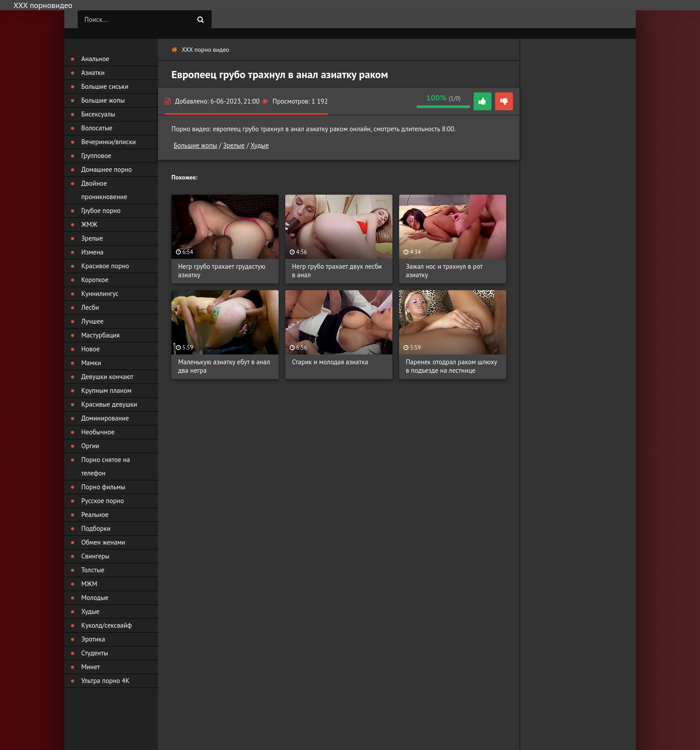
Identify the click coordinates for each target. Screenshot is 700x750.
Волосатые (97, 128)
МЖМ (89, 584)
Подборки (96, 528)
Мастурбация (100, 335)
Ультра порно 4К (105, 681)
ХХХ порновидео (43, 5)
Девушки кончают (107, 377)
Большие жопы (195, 145)
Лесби (90, 307)
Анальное (95, 59)
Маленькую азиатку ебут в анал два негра (224, 366)
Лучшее (92, 321)
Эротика (93, 639)
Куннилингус (100, 294)
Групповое (96, 156)
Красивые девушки (109, 404)
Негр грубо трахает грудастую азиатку (222, 271)
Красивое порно (105, 266)
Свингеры (95, 556)
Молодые (95, 598)
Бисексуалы (98, 114)
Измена (92, 252)
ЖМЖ (89, 224)
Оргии (90, 446)
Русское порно (102, 501)
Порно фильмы (103, 487)
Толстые (93, 570)
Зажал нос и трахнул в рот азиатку (444, 271)
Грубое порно (101, 210)
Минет (91, 667)
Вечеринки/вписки (108, 142)
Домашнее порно (106, 169)
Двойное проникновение (104, 190)
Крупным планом (106, 390)
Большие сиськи (105, 86)
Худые (260, 145)
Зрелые (234, 145)
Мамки (91, 363)
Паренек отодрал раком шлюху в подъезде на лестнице (451, 366)
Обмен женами (103, 542)
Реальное (95, 515)
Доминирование (105, 418)
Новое (90, 349)
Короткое (95, 280)
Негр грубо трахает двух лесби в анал (337, 271)
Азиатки (93, 73)
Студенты (95, 653)
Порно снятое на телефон (106, 466)
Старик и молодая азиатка (330, 362)
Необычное (98, 432)
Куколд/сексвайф (106, 625)
